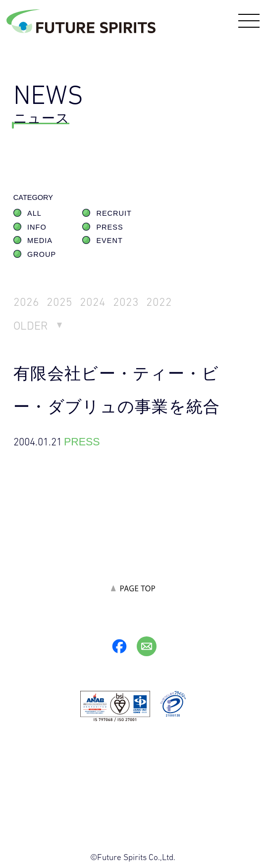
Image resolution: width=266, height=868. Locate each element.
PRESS (109, 227)
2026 (26, 302)
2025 (59, 302)
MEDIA (40, 241)
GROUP (42, 254)
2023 (126, 302)
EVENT (109, 241)
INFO (37, 227)
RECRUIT (114, 213)
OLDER (31, 325)
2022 (159, 302)
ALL (34, 213)
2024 (93, 302)
